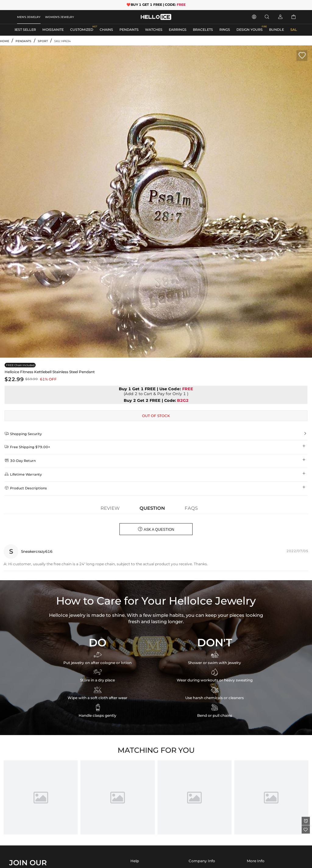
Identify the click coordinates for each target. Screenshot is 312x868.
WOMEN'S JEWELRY (60, 17)
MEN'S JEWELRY (29, 17)
